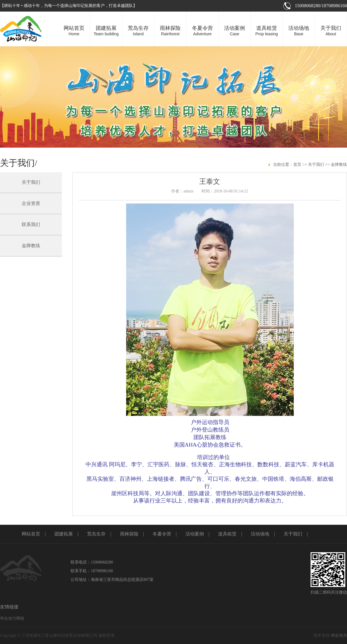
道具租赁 (227, 534)
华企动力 (339, 635)
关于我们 (316, 165)
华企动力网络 (12, 618)
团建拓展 (64, 534)
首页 (297, 165)
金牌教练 (339, 165)
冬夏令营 (162, 534)
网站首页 (31, 534)
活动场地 (260, 534)
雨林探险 (129, 534)
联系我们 (31, 224)
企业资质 (31, 203)
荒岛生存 (96, 534)
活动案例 (195, 534)
